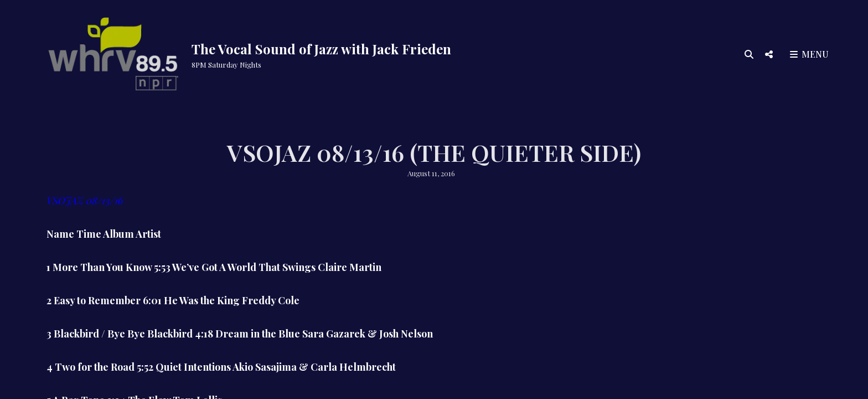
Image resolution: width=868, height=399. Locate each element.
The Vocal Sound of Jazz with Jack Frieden (321, 49)
